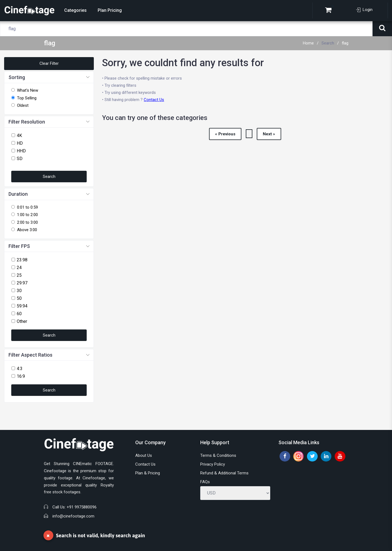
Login (364, 10)
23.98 (22, 260)
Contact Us (154, 100)
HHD (21, 151)
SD (20, 159)
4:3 (20, 369)
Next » (269, 134)
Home (308, 43)
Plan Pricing (110, 10)
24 (19, 268)
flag (345, 43)
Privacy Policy (213, 464)
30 (19, 291)
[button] (49, 78)
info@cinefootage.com (73, 516)
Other (22, 321)
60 (19, 314)
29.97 (22, 283)
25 (19, 275)
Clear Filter (49, 63)
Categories (75, 10)
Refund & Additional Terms (224, 473)
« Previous (225, 134)
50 (19, 298)
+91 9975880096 (82, 507)
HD (20, 143)
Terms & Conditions (218, 455)
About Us (144, 455)
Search (328, 43)
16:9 (21, 376)
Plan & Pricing (148, 473)
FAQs (205, 482)
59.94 (22, 306)
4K (19, 135)
